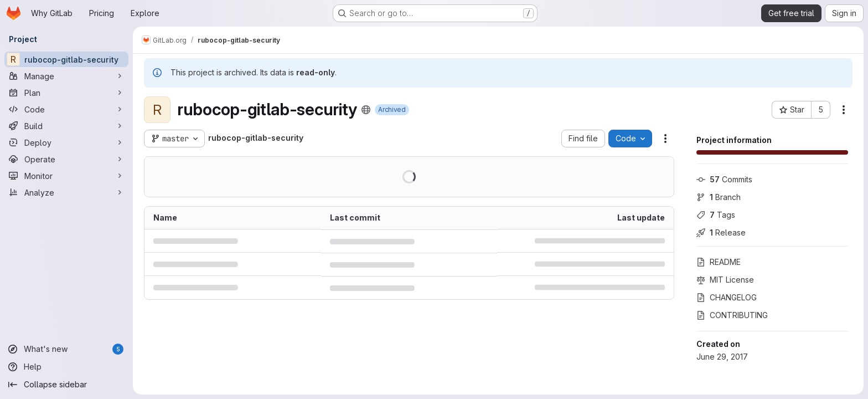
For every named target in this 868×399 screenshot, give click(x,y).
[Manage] (66, 76)
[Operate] (66, 159)
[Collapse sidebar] (66, 385)
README (719, 262)
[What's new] (66, 349)
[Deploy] (66, 142)
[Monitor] (66, 176)
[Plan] (66, 93)
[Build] (66, 126)
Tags (716, 215)
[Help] (66, 367)
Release (721, 232)
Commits (724, 179)
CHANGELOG (727, 297)
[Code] (66, 109)
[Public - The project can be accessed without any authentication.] (366, 110)
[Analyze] (66, 192)
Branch (719, 197)
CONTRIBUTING (732, 315)
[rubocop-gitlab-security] (66, 59)
